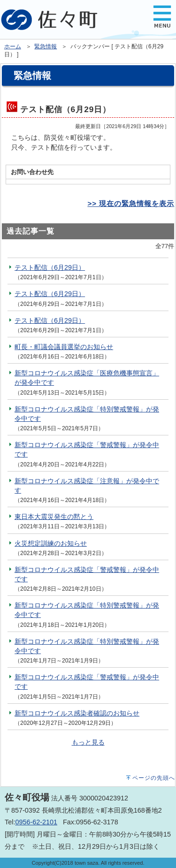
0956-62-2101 (36, 822)
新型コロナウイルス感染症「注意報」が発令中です (87, 486)
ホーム (13, 46)
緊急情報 (46, 46)
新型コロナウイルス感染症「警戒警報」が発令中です (87, 449)
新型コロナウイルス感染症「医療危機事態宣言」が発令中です (87, 378)
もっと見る (88, 742)
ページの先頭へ (154, 778)
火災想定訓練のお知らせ (51, 543)
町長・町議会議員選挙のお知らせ (64, 347)
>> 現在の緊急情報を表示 (131, 203)
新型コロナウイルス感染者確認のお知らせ (77, 713)
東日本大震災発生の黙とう (54, 517)
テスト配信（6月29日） (50, 267)
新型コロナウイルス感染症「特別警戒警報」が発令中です (87, 414)
